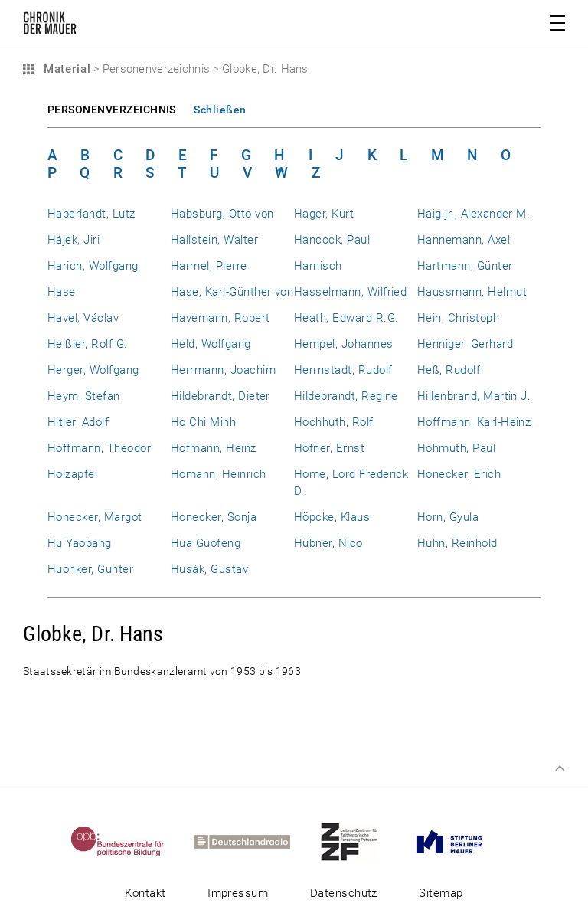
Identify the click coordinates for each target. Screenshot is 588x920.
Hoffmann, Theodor (99, 448)
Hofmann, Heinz (214, 448)
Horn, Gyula (448, 517)
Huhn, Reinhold (457, 543)
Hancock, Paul (332, 240)
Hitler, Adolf (78, 422)
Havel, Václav (83, 318)
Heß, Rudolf (449, 370)
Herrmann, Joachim (223, 370)
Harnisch (318, 266)
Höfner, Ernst (329, 448)
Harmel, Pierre (209, 266)
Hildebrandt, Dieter (220, 396)
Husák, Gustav (209, 569)
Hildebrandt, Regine (346, 396)
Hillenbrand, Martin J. (474, 396)
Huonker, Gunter (90, 569)
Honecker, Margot (95, 517)
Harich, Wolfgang (93, 266)
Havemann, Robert (220, 318)
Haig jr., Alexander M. (474, 214)
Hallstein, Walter (214, 240)
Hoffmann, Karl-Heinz (474, 422)
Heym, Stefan (84, 396)
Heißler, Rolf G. (88, 344)
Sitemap (441, 893)
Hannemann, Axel (464, 240)
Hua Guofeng (206, 543)
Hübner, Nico (328, 543)
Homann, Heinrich (219, 474)
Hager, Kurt (324, 214)
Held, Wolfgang (211, 344)
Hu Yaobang (80, 543)
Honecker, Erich (459, 474)
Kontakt (145, 893)
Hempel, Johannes (344, 344)
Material (65, 69)
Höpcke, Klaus (332, 517)
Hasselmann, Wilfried (350, 292)
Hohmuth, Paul (456, 448)
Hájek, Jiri (73, 240)
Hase (62, 292)
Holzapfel (72, 474)
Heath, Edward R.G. (346, 318)
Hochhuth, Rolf (334, 422)
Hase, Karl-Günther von (232, 292)
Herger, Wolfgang (93, 370)
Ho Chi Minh (203, 422)
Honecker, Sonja (214, 517)
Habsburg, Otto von (222, 214)
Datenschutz (344, 893)
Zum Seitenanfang (560, 768)
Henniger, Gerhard (465, 344)
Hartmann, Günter (465, 266)
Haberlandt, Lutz (91, 214)
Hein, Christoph (458, 318)
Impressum (238, 893)
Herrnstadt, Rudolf (343, 370)
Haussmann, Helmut (472, 292)
